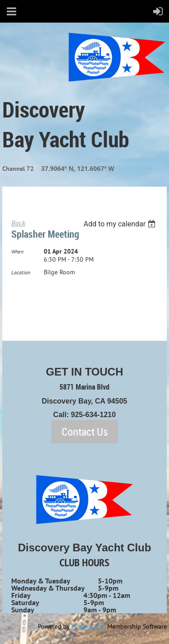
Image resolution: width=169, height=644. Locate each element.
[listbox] (121, 224)
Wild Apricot (88, 626)
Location (21, 272)
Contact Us (85, 432)
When (17, 251)
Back (18, 223)
